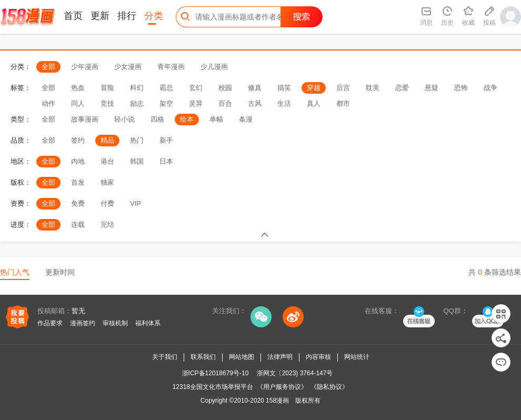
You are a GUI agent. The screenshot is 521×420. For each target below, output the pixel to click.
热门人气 (15, 272)
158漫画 (277, 401)
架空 (166, 103)
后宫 (343, 88)
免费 (78, 203)
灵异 (196, 103)
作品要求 (50, 323)
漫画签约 (83, 323)
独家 (107, 182)
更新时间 (60, 272)
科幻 (137, 88)
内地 (78, 161)
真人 (314, 103)
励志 (137, 103)
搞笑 (284, 88)
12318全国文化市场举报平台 (213, 387)
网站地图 (242, 357)
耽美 (373, 88)
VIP (136, 203)
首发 (78, 182)
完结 (107, 224)
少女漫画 (128, 67)
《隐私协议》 (329, 387)
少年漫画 (85, 67)
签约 (78, 140)
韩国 (137, 161)
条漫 (246, 119)
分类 (154, 16)
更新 (100, 16)
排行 (127, 16)
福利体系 (148, 323)
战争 (490, 88)
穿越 (314, 88)
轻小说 (124, 119)
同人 (78, 103)
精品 (107, 140)
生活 (284, 103)
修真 (255, 88)
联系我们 (203, 357)
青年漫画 (171, 67)
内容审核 (318, 357)
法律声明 (280, 357)
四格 (157, 119)
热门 (137, 140)
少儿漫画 (214, 67)
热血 (78, 88)
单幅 (216, 119)
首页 (73, 16)
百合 (225, 103)
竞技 (107, 103)
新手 (166, 140)
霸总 (166, 88)
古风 (255, 103)
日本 (166, 161)
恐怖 (461, 88)
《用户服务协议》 (282, 387)
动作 (48, 103)
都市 (343, 103)
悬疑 (432, 88)
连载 (78, 224)
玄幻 (196, 88)
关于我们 (165, 357)
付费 (107, 203)
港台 (107, 161)
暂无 (78, 311)
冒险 (107, 88)
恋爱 (402, 88)
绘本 (187, 119)
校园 (225, 88)
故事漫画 (85, 119)
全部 (48, 67)
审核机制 (115, 323)
